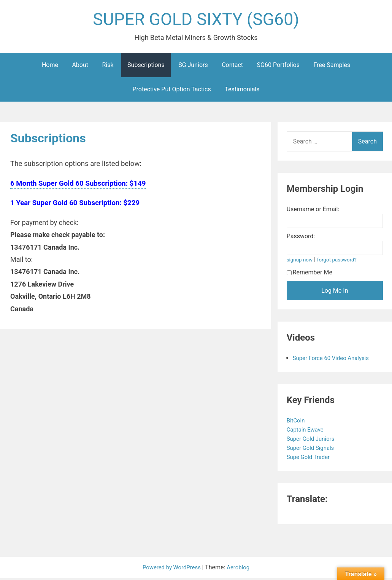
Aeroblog (240, 569)
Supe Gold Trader (311, 459)
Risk (108, 67)
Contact (232, 67)
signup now (301, 262)
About (80, 67)
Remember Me (309, 274)
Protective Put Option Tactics (172, 91)
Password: (301, 238)
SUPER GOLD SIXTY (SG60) (196, 20)
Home (50, 67)
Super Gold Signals (313, 450)
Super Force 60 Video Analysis (334, 360)
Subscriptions (146, 67)
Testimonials (242, 91)
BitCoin (297, 422)
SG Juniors (193, 67)
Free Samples (332, 67)
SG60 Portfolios (278, 67)
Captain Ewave (307, 431)
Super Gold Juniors (313, 441)
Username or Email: (313, 211)
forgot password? (340, 262)
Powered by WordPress (172, 569)
